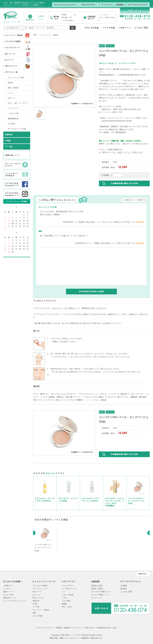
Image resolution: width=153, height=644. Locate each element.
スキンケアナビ (68, 586)
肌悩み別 (36, 601)
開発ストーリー (9, 592)
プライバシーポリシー (45, 628)
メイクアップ (13, 108)
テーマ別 (36, 607)
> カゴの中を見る (68, 20)
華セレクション (38, 598)
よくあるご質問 (126, 592)
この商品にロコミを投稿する (134, 200)
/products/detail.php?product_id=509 (117, 121)
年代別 (35, 604)
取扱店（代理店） (98, 589)
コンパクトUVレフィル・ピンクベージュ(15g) (136, 501)
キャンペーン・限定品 (49, 35)
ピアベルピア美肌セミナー (101, 592)
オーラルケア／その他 (17, 129)
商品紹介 (124, 589)
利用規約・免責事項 (63, 628)
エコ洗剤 (11, 124)
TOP (35, 35)
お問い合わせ (89, 628)
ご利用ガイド (8, 586)
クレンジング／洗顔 (16, 78)
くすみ (64, 598)
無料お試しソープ (10, 598)
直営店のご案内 (97, 586)
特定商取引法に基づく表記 (106, 628)
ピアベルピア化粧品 (40, 586)
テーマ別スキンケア (69, 589)
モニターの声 (8, 595)
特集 (34, 613)
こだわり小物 (13, 113)
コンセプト (7, 589)
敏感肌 (64, 604)
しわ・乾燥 (66, 601)
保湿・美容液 (13, 88)
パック (10, 93)
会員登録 (41, 16)
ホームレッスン (97, 598)
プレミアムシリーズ (40, 589)
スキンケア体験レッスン (100, 595)
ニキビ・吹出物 (68, 595)
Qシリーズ (37, 595)
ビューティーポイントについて (15, 601)
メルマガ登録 (38, 616)
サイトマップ (78, 628)
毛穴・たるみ (67, 607)
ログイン (41, 19)
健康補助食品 (13, 119)
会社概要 (124, 586)
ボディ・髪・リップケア (18, 103)
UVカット (12, 98)
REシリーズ (37, 592)
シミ (64, 592)
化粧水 (10, 83)
